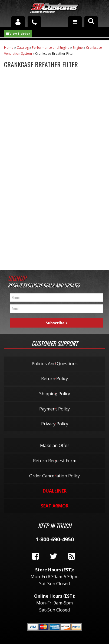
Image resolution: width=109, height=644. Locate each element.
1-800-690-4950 (55, 539)
